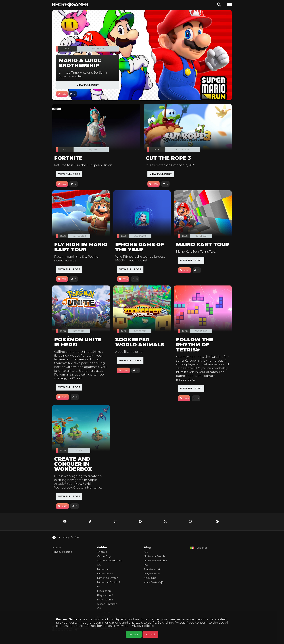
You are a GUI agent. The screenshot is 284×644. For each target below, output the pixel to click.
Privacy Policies (142, 626)
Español (202, 555)
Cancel (150, 634)
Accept (134, 634)
